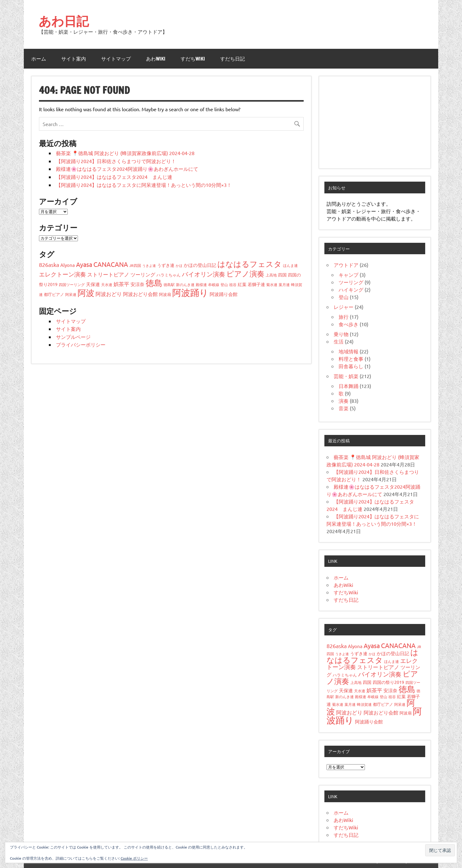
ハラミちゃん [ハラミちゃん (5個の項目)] (169, 275)
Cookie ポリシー (134, 858)
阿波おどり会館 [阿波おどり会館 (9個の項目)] (140, 294)
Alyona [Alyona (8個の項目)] (68, 265)
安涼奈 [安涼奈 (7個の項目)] (137, 284)
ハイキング (351, 289)
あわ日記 (64, 21)
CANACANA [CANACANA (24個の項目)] (111, 264)
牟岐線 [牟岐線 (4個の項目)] (214, 284)
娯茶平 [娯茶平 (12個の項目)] (121, 284)
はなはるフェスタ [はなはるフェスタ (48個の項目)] (250, 264)
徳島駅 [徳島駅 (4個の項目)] (169, 284)
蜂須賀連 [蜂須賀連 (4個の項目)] (364, 704)
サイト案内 (74, 59)
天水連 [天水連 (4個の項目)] (107, 284)
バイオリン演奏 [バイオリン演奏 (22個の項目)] (203, 274)
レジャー (344, 307)
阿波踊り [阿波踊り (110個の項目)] (190, 293)
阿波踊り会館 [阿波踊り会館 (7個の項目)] (224, 294)
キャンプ (349, 275)
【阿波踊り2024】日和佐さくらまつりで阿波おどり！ (116, 161)
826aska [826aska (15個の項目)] (49, 265)
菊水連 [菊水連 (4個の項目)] (272, 284)
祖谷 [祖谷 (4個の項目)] (233, 284)
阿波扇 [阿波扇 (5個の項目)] (165, 294)
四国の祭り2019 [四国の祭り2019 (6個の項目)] (388, 682)
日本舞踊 (349, 386)
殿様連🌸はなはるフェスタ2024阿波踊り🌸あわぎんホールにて (127, 169)
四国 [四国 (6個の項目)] (282, 275)
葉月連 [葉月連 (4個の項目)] (284, 284)
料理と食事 (351, 359)
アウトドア (346, 265)
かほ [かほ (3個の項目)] (179, 265)
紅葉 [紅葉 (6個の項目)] (242, 284)
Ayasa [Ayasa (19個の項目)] (84, 264)
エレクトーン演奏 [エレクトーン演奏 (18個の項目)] (62, 274)
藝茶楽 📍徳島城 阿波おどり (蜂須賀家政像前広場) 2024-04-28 (125, 153)
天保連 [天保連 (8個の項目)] (93, 284)
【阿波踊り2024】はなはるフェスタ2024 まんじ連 (114, 177)
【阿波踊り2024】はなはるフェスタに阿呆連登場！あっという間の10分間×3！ (144, 185)
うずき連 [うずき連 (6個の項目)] (166, 265)
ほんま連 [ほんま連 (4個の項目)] (290, 265)
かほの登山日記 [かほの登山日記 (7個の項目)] (200, 265)
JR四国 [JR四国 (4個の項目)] (135, 265)
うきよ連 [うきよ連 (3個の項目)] (149, 265)
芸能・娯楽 (346, 376)
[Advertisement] (375, 122)
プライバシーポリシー (81, 344)
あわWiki (156, 59)
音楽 (344, 408)
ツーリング (351, 282)
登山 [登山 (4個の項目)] (224, 284)
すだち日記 (233, 59)
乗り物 (341, 334)
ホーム (39, 59)
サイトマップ (116, 59)
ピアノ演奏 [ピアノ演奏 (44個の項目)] (245, 274)
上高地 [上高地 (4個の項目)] (271, 275)
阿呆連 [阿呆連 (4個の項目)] (71, 294)
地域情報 (349, 351)
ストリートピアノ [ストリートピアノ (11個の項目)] (108, 274)
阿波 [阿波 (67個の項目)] (86, 293)
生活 (339, 341)
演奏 (344, 401)
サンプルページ (73, 337)
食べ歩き (349, 324)
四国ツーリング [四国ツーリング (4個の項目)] (72, 284)
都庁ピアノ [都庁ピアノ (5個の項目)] (54, 294)
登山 (344, 297)
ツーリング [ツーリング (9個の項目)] (143, 274)
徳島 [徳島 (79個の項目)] (154, 283)
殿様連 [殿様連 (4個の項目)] (201, 284)
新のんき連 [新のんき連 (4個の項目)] (185, 284)
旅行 (344, 317)
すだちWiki (193, 59)
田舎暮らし (351, 366)
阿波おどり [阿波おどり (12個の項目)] (109, 294)
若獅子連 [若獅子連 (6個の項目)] (256, 284)
